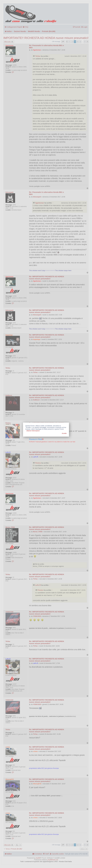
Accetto (64, 433)
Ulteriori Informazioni (33, 431)
